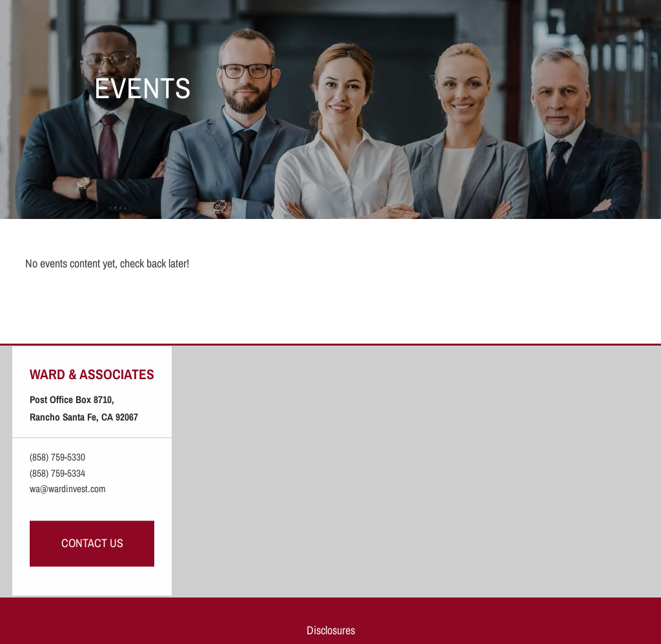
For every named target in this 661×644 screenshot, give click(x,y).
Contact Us (92, 543)
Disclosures (331, 630)
